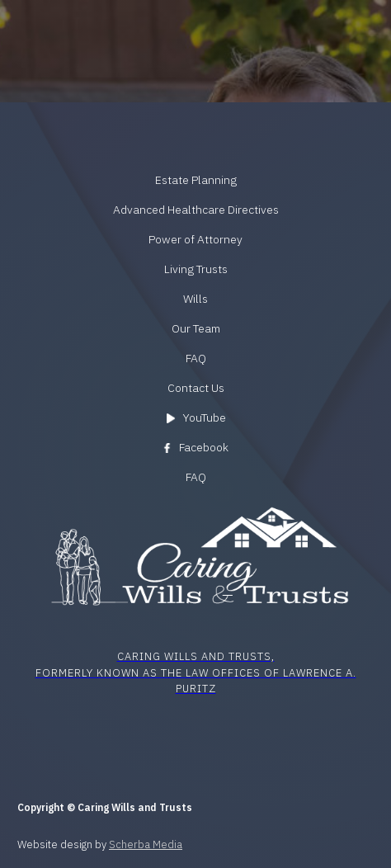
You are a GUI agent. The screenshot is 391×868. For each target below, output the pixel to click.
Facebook (204, 447)
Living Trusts (196, 269)
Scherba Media (146, 844)
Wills (195, 299)
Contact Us (196, 388)
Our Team (196, 328)
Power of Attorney (195, 239)
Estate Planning (196, 180)
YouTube (204, 417)
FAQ (196, 358)
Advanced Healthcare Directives (196, 210)
